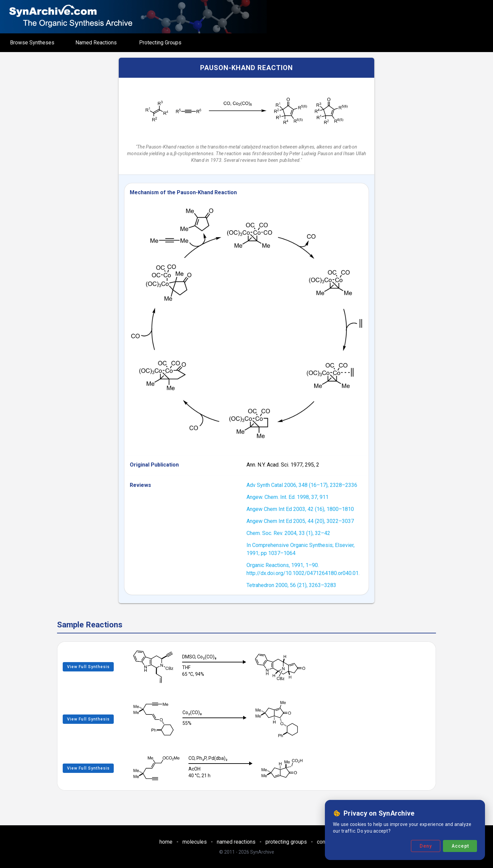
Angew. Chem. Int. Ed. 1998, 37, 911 (288, 497)
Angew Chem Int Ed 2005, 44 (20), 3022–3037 (300, 521)
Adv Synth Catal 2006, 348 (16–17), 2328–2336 (302, 485)
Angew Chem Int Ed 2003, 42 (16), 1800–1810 (300, 509)
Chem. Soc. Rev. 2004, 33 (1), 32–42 (288, 533)
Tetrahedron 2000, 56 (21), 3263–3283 (291, 585)
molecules (195, 842)
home (166, 842)
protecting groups (286, 842)
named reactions (236, 842)
